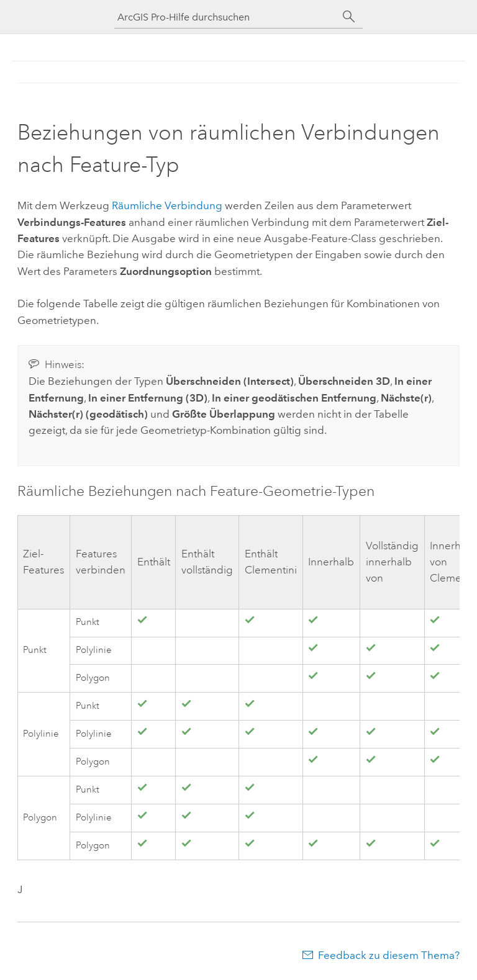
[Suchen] (349, 17)
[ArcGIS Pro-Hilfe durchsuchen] (226, 17)
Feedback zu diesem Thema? (389, 955)
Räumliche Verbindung (167, 205)
